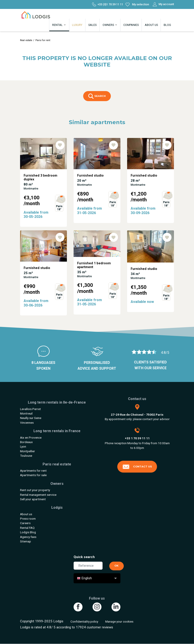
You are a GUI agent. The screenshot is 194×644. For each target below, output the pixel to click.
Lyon (23, 446)
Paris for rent (43, 40)
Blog (167, 25)
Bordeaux (26, 442)
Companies (131, 25)
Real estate (26, 40)
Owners (110, 25)
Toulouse (26, 456)
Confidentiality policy (84, 621)
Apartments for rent (33, 471)
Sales (92, 25)
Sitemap (26, 541)
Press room (28, 519)
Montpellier (28, 451)
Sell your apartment (33, 499)
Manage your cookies (119, 621)
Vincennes (27, 423)
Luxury (77, 25)
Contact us (137, 467)
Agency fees (28, 537)
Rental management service (38, 495)
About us (151, 25)
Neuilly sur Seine (31, 418)
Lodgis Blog (28, 532)
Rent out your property (35, 490)
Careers (25, 523)
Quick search (84, 557)
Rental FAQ (27, 528)
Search (97, 96)
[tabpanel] (43, 184)
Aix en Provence (31, 438)
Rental (59, 25)
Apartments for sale (33, 475)
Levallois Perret (30, 409)
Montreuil (26, 413)
